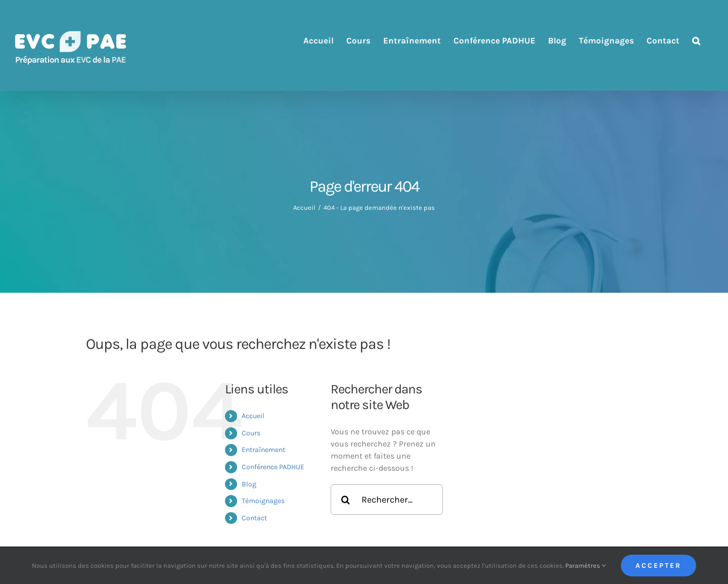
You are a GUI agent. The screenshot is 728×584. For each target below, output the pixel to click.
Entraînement (263, 450)
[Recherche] (346, 500)
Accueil (253, 416)
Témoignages (263, 501)
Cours (251, 433)
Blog (249, 484)
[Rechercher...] (387, 500)
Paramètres (585, 566)
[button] (696, 41)
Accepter (658, 566)
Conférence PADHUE (273, 467)
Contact (254, 518)
